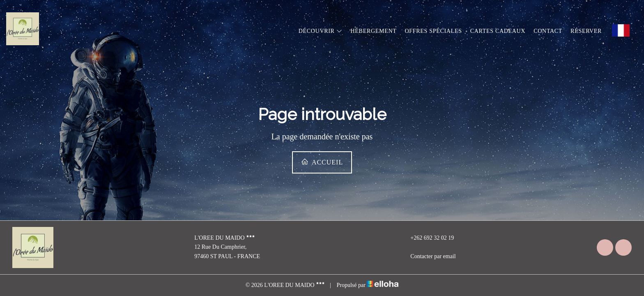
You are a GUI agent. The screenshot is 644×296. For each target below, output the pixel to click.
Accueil (322, 162)
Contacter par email (428, 257)
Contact (548, 31)
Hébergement (374, 31)
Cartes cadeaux (498, 31)
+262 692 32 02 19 (427, 238)
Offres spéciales (433, 31)
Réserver (586, 31)
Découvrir (321, 31)
